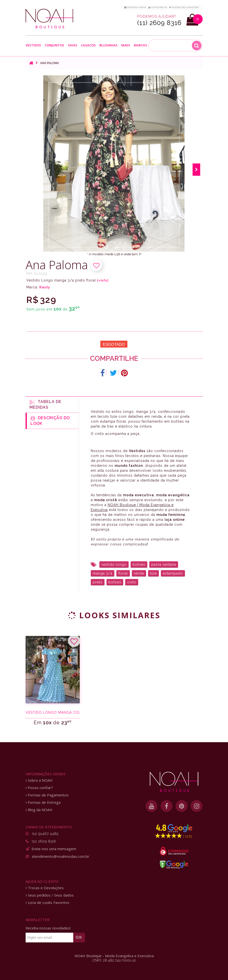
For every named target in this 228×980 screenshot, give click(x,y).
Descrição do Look (50, 421)
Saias (73, 45)
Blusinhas (108, 45)
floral (123, 573)
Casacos (88, 45)
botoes (139, 564)
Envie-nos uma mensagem (54, 849)
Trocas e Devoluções (45, 888)
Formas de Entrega (43, 802)
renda (139, 573)
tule (153, 573)
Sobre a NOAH (39, 780)
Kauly (45, 287)
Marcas (140, 45)
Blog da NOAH (39, 810)
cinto (132, 582)
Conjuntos (54, 45)
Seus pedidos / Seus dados (50, 895)
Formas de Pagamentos (47, 795)
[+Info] (103, 281)
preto (98, 582)
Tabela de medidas (46, 404)
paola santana (164, 564)
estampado (173, 573)
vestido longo (114, 564)
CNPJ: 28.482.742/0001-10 (114, 960)
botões (115, 582)
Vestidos (33, 45)
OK (79, 937)
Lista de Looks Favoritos (47, 903)
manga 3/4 (103, 573)
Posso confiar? (39, 788)
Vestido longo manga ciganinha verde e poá (53, 712)
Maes (126, 45)
